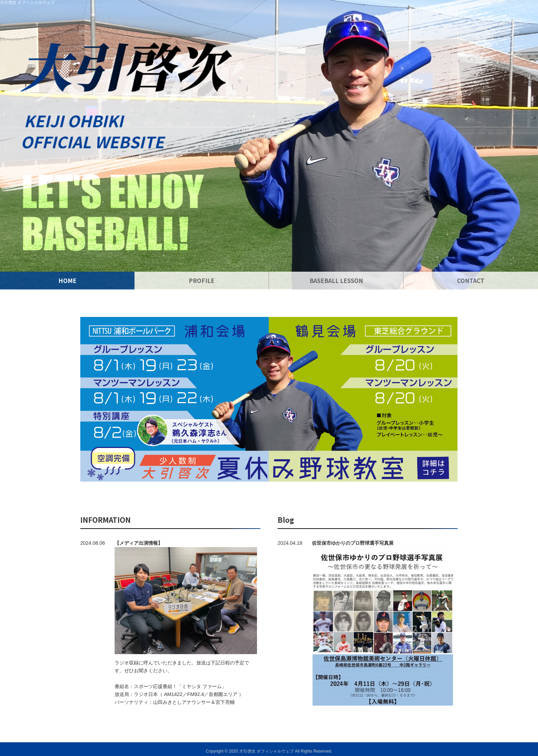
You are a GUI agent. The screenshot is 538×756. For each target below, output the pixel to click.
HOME (67, 280)
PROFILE (202, 280)
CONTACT (471, 280)
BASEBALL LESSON (336, 280)
